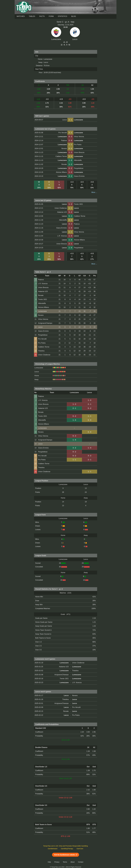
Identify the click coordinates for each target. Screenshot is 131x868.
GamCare (80, 849)
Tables (32, 16)
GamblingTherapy (67, 849)
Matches (21, 16)
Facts (42, 16)
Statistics (62, 16)
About (73, 862)
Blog (74, 16)
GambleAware (53, 849)
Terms (65, 862)
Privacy (57, 862)
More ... (94, 192)
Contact (81, 862)
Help (49, 862)
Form (51, 16)
